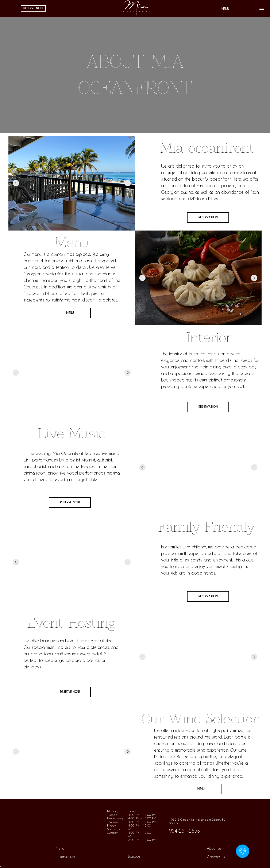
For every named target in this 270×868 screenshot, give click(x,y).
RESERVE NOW (33, 8)
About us (214, 848)
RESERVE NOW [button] (70, 502)
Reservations (66, 857)
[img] (57, 822)
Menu (60, 848)
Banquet (135, 856)
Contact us (216, 857)
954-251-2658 (184, 831)
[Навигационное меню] (262, 8)
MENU (225, 9)
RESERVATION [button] (208, 217)
